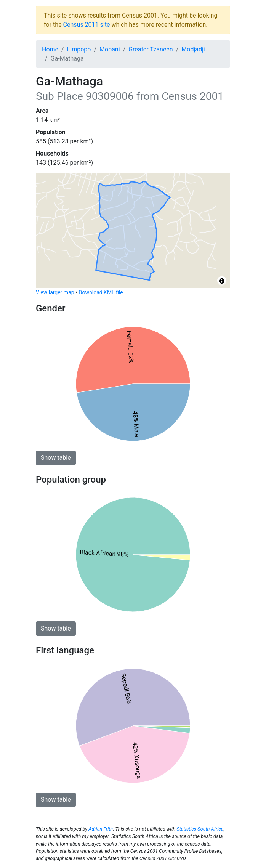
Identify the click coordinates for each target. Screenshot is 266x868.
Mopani (110, 49)
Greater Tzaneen (151, 49)
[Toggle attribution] (222, 281)
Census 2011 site (87, 25)
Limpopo (79, 49)
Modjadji (193, 49)
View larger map (55, 292)
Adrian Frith (101, 829)
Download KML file (101, 292)
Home (50, 49)
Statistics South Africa (200, 829)
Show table (56, 458)
